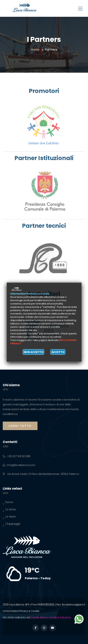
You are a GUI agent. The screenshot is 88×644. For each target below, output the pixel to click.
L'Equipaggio (13, 524)
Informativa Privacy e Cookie (22, 611)
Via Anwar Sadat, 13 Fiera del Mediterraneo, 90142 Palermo (43, 474)
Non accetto (34, 352)
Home (35, 50)
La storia (11, 509)
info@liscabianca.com (21, 465)
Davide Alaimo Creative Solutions (51, 617)
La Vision (11, 517)
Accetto (58, 352)
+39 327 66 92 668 (19, 456)
